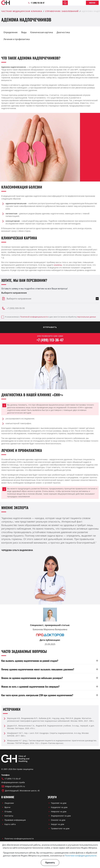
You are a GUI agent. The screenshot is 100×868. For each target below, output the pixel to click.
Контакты (9, 816)
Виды (24, 32)
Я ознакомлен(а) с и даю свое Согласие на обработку (49, 317)
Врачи (7, 807)
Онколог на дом (58, 820)
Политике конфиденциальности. (81, 856)
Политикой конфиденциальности (34, 317)
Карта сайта (10, 824)
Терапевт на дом (59, 803)
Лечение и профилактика (17, 39)
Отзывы (8, 811)
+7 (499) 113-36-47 (36, 3)
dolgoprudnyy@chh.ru (13, 786)
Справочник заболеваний (62, 11)
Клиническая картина (42, 32)
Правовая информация (15, 820)
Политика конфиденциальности (19, 839)
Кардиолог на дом (59, 807)
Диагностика (63, 32)
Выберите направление (14, 293)
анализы (58, 265)
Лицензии (9, 803)
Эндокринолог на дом (61, 816)
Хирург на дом (57, 824)
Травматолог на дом (60, 828)
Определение (10, 32)
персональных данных (86, 317)
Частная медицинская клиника (22, 11)
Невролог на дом (59, 811)
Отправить (50, 327)
